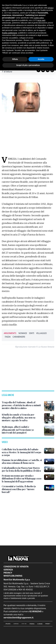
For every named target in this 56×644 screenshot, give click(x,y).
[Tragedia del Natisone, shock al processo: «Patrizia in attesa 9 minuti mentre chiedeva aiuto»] (22, 405)
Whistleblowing (13, 576)
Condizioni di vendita (16, 567)
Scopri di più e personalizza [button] (28, 65)
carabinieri (19, 337)
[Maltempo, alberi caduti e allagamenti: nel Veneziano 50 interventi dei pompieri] (22, 430)
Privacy (8, 573)
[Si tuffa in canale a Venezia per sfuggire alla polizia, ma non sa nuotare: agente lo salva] (22, 418)
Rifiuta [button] (15, 59)
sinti (32, 333)
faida (8, 337)
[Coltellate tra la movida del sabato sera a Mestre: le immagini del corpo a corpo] (22, 452)
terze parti (41, 20)
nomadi (23, 333)
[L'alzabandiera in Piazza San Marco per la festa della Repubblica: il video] (22, 469)
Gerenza (8, 570)
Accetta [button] (41, 59)
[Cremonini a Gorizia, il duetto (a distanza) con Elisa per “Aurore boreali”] (22, 489)
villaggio (41, 333)
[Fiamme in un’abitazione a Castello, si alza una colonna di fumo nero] (22, 462)
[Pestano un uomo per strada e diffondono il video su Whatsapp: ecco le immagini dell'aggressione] (22, 479)
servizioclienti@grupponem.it (18, 618)
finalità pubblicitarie (10, 33)
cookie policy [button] (39, 18)
